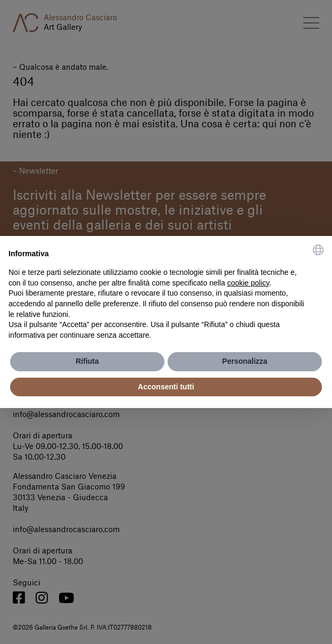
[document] (166, 293)
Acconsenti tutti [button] (166, 387)
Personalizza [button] (245, 361)
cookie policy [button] (248, 283)
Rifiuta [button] (87, 361)
